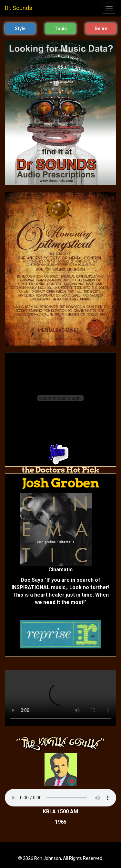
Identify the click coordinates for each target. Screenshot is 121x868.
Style (20, 29)
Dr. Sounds (19, 8)
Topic (61, 29)
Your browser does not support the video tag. (60, 698)
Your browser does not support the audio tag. (60, 798)
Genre (101, 29)
